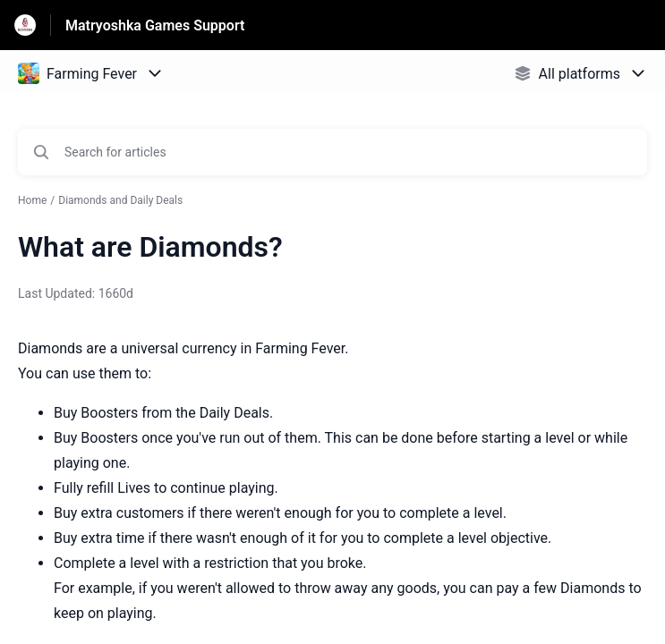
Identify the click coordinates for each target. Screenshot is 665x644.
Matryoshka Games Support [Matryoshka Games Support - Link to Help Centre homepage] (155, 25)
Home (32, 200)
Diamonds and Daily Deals (120, 200)
